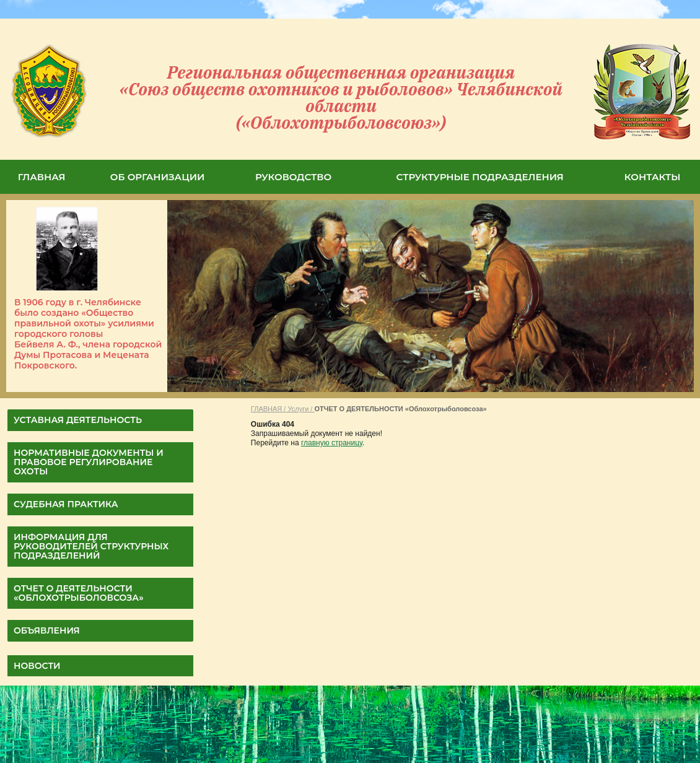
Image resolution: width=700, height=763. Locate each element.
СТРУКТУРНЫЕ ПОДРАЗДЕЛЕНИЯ (480, 177)
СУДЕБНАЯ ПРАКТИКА (66, 504)
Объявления (47, 630)
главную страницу (332, 443)
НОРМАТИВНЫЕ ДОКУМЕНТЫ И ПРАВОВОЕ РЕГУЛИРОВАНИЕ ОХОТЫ (89, 462)
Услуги (298, 409)
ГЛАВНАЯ (42, 177)
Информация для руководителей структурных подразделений (91, 546)
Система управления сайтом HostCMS (639, 720)
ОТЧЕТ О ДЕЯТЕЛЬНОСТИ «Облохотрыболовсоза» (79, 593)
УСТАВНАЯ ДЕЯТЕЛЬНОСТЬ (78, 420)
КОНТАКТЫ (653, 177)
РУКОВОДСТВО (293, 177)
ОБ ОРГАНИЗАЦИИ (158, 177)
